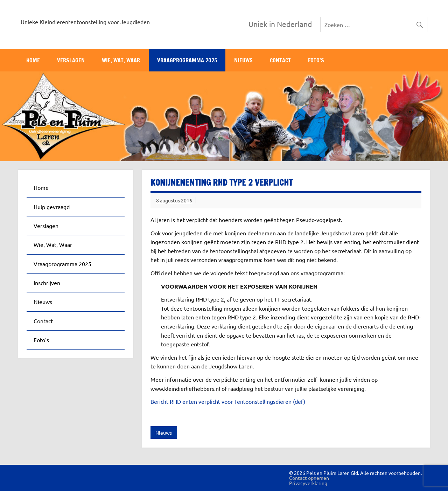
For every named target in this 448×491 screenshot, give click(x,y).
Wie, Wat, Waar (121, 60)
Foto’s (316, 60)
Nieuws (243, 60)
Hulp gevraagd (52, 207)
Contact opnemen (309, 478)
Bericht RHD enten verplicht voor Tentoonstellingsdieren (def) (228, 401)
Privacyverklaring (308, 483)
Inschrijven (47, 283)
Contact (280, 60)
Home (33, 60)
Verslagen (71, 60)
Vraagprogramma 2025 (187, 60)
